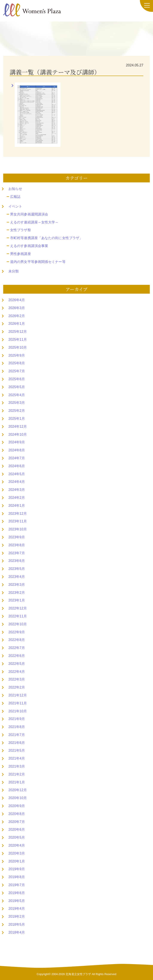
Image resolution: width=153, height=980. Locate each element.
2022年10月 (18, 624)
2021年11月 (18, 703)
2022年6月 (17, 656)
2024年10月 (18, 434)
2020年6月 (17, 830)
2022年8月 (17, 640)
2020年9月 (17, 806)
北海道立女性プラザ (78, 974)
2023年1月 (17, 600)
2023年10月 (18, 529)
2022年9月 (17, 632)
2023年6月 (17, 561)
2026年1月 (17, 324)
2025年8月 (17, 363)
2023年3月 (17, 585)
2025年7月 (17, 371)
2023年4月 (17, 577)
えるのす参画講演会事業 (29, 246)
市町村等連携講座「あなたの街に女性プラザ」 (46, 238)
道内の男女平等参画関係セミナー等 (38, 262)
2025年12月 (18, 332)
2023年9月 (17, 537)
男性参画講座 (21, 254)
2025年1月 (17, 419)
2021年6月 (17, 743)
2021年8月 (17, 727)
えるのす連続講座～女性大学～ (34, 222)
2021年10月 (18, 711)
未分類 (14, 271)
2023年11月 (18, 521)
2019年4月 (17, 909)
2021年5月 (17, 750)
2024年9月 (17, 442)
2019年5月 (17, 901)
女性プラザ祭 (21, 230)
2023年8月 (17, 545)
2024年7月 (17, 458)
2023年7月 (17, 553)
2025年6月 (17, 379)
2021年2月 (17, 774)
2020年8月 (17, 814)
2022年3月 (17, 679)
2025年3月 (17, 403)
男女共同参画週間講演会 (29, 214)
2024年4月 (17, 482)
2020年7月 (17, 822)
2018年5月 (17, 924)
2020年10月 (18, 798)
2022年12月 (18, 608)
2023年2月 (17, 593)
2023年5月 (17, 569)
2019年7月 (17, 885)
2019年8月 (17, 877)
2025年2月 (17, 411)
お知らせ (15, 189)
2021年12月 (18, 695)
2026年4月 (17, 300)
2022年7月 (17, 648)
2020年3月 (17, 853)
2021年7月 (17, 735)
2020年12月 (18, 790)
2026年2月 (17, 316)
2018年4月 (17, 932)
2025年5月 (17, 387)
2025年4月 (17, 395)
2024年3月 (17, 490)
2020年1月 (17, 861)
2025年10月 (18, 347)
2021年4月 (17, 758)
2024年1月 (17, 506)
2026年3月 (17, 308)
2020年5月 (17, 837)
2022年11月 (18, 616)
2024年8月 (17, 450)
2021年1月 (17, 782)
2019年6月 (17, 893)
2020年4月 (17, 845)
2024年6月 (17, 466)
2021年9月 (17, 719)
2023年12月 (18, 514)
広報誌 (15, 197)
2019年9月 (17, 869)
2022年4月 (17, 672)
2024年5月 (17, 474)
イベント (15, 206)
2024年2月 (17, 498)
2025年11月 (18, 340)
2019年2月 (17, 917)
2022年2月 (17, 687)
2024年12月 (18, 427)
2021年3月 (17, 766)
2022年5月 (17, 664)
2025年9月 (17, 355)
